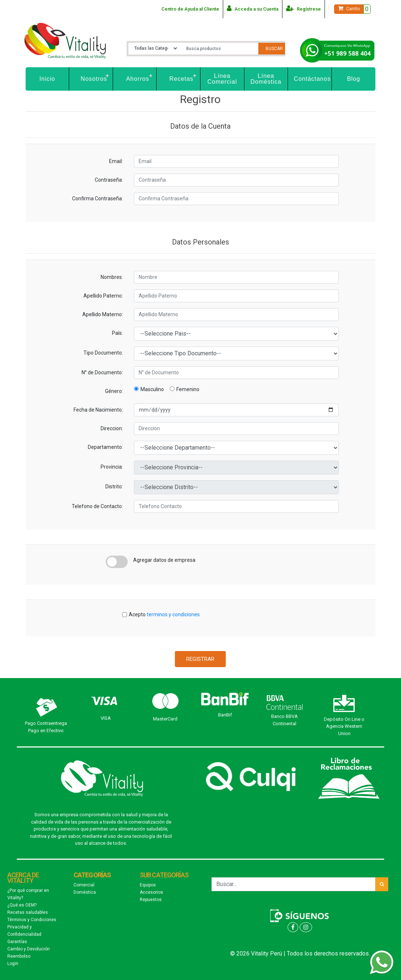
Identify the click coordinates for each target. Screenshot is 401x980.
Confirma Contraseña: (98, 198)
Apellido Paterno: (103, 296)
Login (13, 964)
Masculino (149, 389)
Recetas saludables (28, 912)
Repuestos (151, 900)
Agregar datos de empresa (164, 560)
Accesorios (151, 892)
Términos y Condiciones (32, 920)
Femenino (185, 389)
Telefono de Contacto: (97, 506)
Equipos (148, 885)
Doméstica (85, 892)
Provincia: (112, 467)
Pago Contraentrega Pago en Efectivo (46, 727)
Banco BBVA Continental (284, 720)
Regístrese (303, 8)
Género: (114, 391)
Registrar (200, 659)
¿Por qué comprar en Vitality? (28, 894)
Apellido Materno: (103, 314)
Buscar (274, 49)
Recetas (181, 79)
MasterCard (165, 719)
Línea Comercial (222, 79)
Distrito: (114, 487)
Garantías (17, 942)
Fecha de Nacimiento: (98, 410)
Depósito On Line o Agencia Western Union (344, 726)
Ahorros (138, 79)
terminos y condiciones (173, 614)
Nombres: (112, 277)
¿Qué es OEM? (22, 905)
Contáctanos (312, 79)
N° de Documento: (102, 372)
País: (117, 333)
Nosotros (94, 79)
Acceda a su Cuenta (253, 8)
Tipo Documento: (103, 353)
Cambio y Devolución (29, 949)
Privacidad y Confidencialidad (24, 931)
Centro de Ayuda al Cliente (190, 9)
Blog (353, 79)
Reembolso (19, 956)
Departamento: (105, 447)
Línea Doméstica (266, 79)
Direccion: (112, 428)
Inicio (47, 79)
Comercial (84, 885)
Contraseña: (109, 180)
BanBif (225, 715)
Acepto (164, 614)
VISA (106, 718)
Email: (116, 161)
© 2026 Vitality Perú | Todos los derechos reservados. (300, 953)
